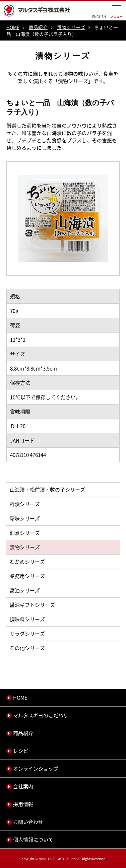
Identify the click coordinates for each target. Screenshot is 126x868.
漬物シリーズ (71, 27)
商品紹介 (38, 27)
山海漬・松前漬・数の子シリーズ (47, 490)
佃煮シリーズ (25, 533)
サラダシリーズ (27, 634)
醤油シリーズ (25, 590)
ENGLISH (99, 17)
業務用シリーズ (27, 576)
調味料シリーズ (27, 619)
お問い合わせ (28, 822)
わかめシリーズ (27, 562)
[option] (63, 218)
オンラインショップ (36, 769)
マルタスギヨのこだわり (41, 715)
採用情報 (23, 804)
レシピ (21, 751)
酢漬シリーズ (25, 504)
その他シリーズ (27, 648)
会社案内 (23, 786)
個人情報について (33, 840)
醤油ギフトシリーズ (32, 605)
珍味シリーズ (25, 518)
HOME (13, 27)
